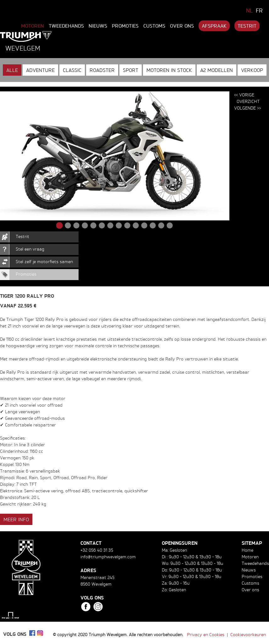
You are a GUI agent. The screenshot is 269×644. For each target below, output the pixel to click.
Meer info (16, 519)
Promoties (125, 26)
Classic (72, 70)
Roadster (102, 70)
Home (247, 550)
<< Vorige (244, 95)
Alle (12, 70)
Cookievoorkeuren (248, 634)
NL (250, 10)
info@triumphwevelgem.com (108, 557)
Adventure (40, 70)
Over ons (182, 26)
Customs (154, 26)
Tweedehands (66, 26)
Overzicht (248, 101)
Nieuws (98, 26)
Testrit (247, 26)
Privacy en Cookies (206, 634)
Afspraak (214, 26)
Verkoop (252, 70)
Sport (131, 70)
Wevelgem (23, 48)
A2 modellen (217, 70)
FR (259, 10)
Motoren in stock (169, 70)
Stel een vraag (30, 249)
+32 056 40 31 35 (97, 550)
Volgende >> (247, 108)
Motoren (33, 26)
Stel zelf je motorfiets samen (44, 261)
